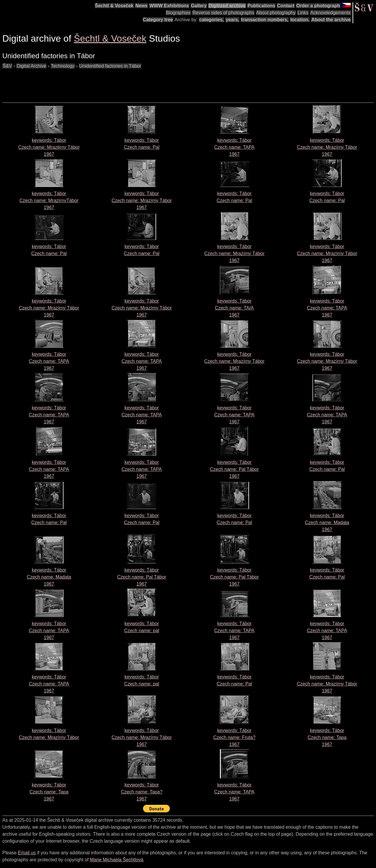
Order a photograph (318, 6)
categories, (211, 20)
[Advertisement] (108, 83)
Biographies (178, 13)
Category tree (158, 20)
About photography (276, 13)
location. (300, 20)
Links (303, 13)
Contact (286, 6)
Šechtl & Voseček (114, 6)
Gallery (199, 6)
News (142, 6)
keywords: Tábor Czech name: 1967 (49, 147)
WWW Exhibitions (169, 6)
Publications (261, 6)
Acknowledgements (330, 13)
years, (232, 20)
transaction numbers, (265, 20)
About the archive (331, 20)
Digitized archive (227, 6)
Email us (27, 853)
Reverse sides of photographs (224, 13)
